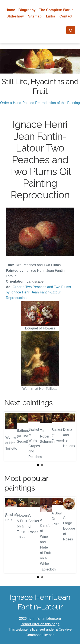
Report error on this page (40, 624)
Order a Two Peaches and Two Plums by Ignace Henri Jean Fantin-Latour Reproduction (39, 292)
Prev (11, 436)
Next (69, 436)
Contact (66, 16)
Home (10, 10)
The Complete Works (56, 10)
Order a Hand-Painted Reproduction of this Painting (40, 103)
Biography (27, 10)
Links (51, 16)
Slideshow (15, 16)
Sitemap (35, 16)
